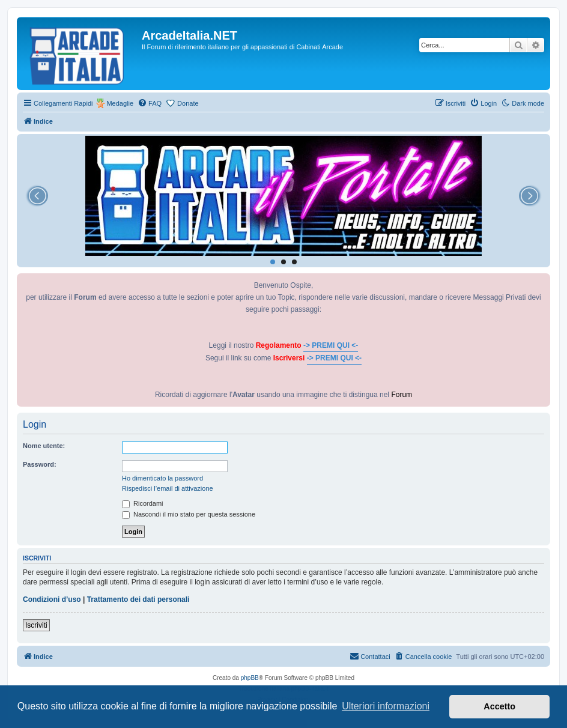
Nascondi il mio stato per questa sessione (189, 514)
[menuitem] (150, 103)
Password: (40, 464)
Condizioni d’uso (52, 599)
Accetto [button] (499, 706)
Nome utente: (44, 446)
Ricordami (143, 503)
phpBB (250, 678)
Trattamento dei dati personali (138, 599)
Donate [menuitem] (188, 103)
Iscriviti (36, 625)
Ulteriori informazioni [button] (386, 706)
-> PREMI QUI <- (331, 345)
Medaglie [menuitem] (120, 103)
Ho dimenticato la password (162, 478)
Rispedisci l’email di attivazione (168, 488)
